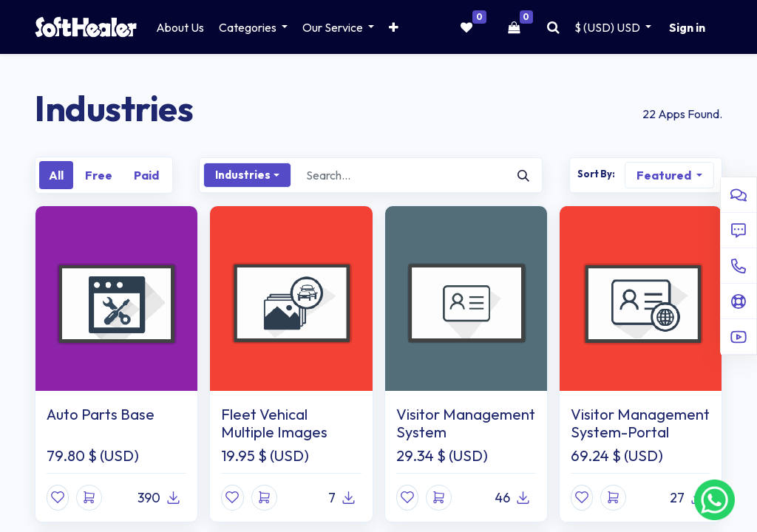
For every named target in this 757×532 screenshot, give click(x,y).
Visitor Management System (466, 423)
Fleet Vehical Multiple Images (274, 423)
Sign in (687, 27)
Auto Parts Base (101, 414)
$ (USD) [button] (608, 27)
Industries (243, 175)
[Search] (523, 175)
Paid (146, 175)
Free (99, 175)
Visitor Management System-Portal (640, 423)
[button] (394, 27)
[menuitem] (180, 27)
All (56, 175)
